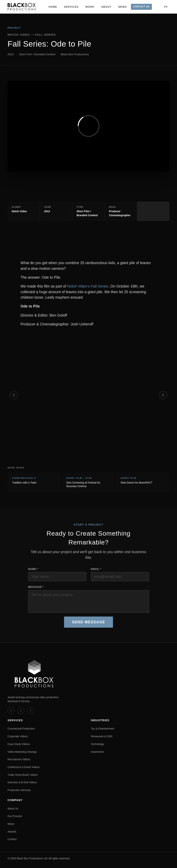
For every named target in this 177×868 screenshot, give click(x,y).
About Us (13, 809)
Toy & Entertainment (103, 729)
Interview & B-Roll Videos (22, 782)
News (123, 7)
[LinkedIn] (21, 710)
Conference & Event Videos (24, 767)
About (106, 7)
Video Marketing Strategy (22, 752)
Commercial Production (21, 729)
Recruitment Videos (19, 759)
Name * (33, 569)
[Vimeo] (11, 710)
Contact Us (141, 7)
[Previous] (14, 395)
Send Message (88, 622)
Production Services (19, 790)
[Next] (163, 395)
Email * (96, 569)
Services (71, 7)
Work (90, 7)
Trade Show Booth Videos (23, 775)
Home (53, 7)
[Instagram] (31, 710)
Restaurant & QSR (102, 736)
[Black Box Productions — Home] (22, 7)
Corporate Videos (18, 736)
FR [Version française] (166, 7)
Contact (12, 839)
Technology (97, 744)
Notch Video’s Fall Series (88, 286)
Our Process (15, 816)
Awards (12, 832)
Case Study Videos (19, 744)
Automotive (97, 752)
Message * (36, 587)
